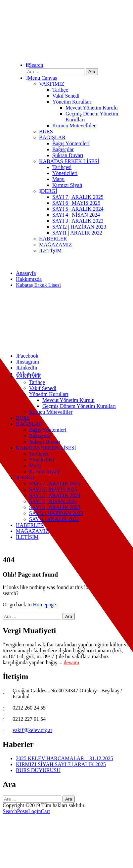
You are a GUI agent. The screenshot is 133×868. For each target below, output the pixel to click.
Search (10, 811)
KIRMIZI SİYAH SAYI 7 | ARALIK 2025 (61, 764)
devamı (71, 662)
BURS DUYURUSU (38, 770)
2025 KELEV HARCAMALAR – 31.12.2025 (65, 758)
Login (34, 811)
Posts (23, 811)
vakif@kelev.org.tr (32, 730)
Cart (46, 811)
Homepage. (45, 605)
